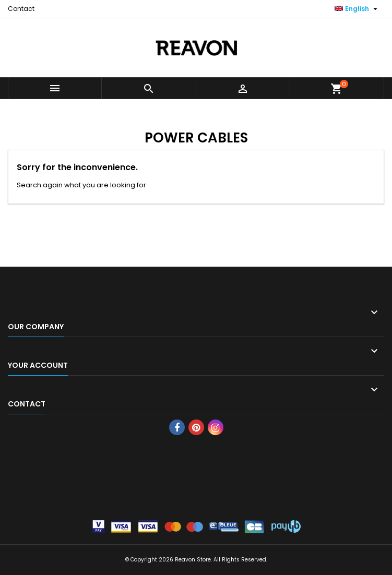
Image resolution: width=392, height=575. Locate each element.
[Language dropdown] (357, 9)
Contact (21, 9)
